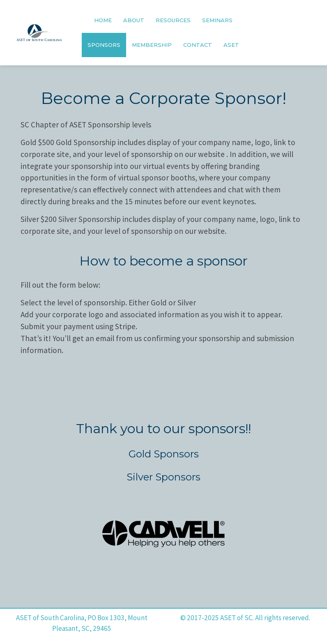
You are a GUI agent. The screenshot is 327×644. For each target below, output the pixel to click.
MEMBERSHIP (152, 45)
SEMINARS (217, 20)
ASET (231, 45)
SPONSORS (104, 45)
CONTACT (198, 45)
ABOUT (134, 20)
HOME (103, 20)
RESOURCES (173, 20)
